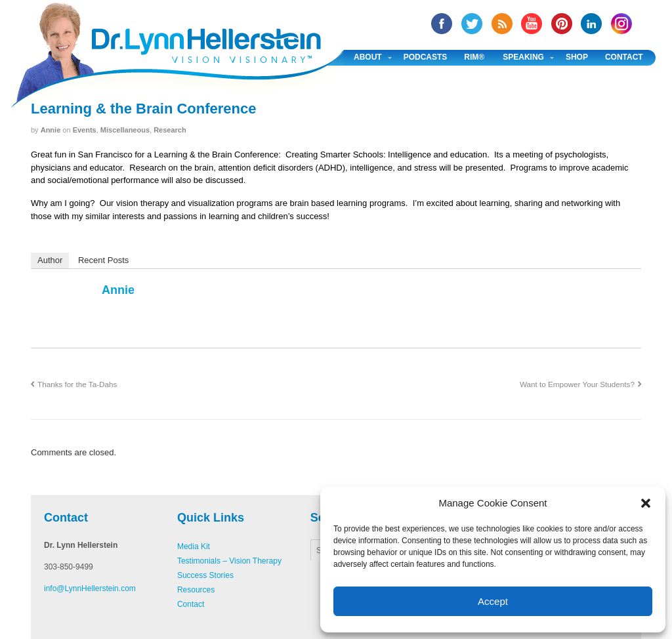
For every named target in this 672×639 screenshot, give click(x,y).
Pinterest (562, 24)
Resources (196, 590)
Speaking (523, 57)
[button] (646, 503)
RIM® (474, 57)
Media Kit (194, 546)
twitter (472, 24)
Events (85, 130)
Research (170, 130)
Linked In (591, 24)
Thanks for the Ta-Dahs (77, 384)
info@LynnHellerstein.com (90, 588)
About (368, 57)
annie (51, 130)
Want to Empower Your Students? (577, 384)
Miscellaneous (125, 130)
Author (50, 260)
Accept (493, 601)
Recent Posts (103, 260)
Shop (577, 57)
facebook (442, 24)
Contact (624, 57)
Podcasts (426, 57)
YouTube (532, 24)
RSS (502, 24)
